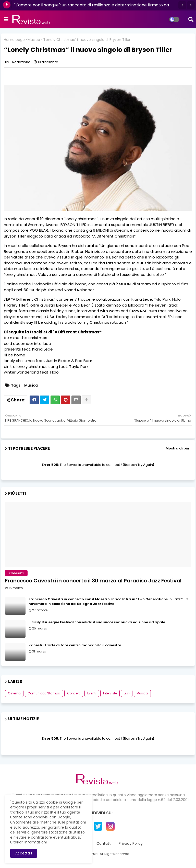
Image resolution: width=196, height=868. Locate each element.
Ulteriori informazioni (28, 842)
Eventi (92, 693)
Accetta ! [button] (24, 853)
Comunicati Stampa (44, 693)
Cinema (14, 693)
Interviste (110, 693)
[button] (182, 5)
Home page (14, 40)
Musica (34, 40)
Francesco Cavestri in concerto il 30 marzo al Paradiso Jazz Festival (93, 581)
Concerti (74, 693)
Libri (127, 693)
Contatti (104, 844)
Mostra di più (177, 448)
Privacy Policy (131, 844)
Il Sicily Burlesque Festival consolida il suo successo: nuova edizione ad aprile (97, 622)
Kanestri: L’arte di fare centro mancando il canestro (75, 645)
